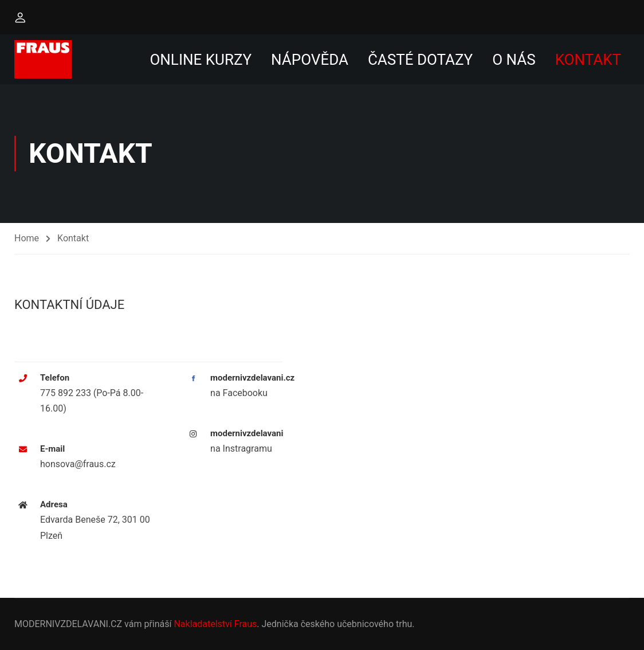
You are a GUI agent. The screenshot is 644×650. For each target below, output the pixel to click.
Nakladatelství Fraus (215, 624)
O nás (514, 60)
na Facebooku (239, 393)
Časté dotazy (420, 60)
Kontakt (588, 60)
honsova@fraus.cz (78, 464)
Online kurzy (201, 60)
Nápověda (310, 60)
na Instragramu (241, 449)
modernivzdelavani (247, 433)
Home (27, 238)
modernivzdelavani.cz (252, 378)
